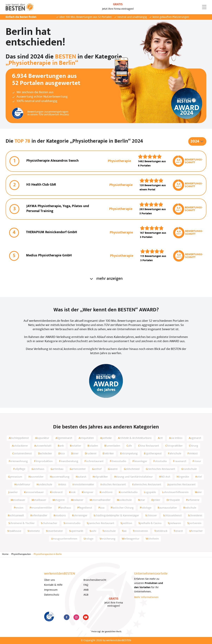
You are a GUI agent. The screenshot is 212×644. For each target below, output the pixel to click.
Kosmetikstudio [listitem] (128, 492)
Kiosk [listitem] (72, 492)
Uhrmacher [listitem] (196, 531)
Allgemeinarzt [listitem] (64, 438)
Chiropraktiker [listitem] (174, 446)
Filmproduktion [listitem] (43, 461)
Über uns (50, 580)
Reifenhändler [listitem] (39, 516)
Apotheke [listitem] (106, 438)
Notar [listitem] (142, 500)
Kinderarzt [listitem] (56, 492)
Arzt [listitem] (160, 438)
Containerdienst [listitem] (22, 454)
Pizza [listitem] (101, 508)
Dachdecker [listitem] (45, 454)
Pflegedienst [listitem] (85, 508)
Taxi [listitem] (124, 531)
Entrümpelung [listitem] (129, 454)
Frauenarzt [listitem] (180, 461)
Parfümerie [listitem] (193, 500)
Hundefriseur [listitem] (22, 485)
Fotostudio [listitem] (160, 461)
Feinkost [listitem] (193, 454)
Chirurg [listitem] (194, 446)
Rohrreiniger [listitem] (80, 516)
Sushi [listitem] (93, 531)
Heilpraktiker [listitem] (100, 477)
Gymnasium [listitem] (15, 477)
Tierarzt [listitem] (178, 531)
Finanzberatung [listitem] (69, 461)
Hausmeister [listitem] (36, 477)
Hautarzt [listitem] (81, 477)
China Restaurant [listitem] (149, 446)
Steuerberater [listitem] (54, 531)
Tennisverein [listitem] (140, 531)
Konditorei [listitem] (106, 492)
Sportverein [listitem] (194, 523)
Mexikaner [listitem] (77, 500)
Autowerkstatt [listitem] (43, 446)
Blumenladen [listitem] (112, 446)
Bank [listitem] (61, 446)
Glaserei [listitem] (113, 469)
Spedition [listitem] (126, 523)
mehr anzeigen (106, 279)
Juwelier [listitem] (13, 492)
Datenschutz (52, 595)
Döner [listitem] (75, 454)
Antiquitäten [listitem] (86, 438)
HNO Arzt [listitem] (165, 477)
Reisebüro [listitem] (60, 516)
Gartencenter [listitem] (78, 469)
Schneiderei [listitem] (195, 516)
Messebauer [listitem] (18, 500)
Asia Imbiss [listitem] (176, 438)
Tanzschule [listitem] (109, 531)
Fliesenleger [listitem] (140, 461)
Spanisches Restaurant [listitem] (101, 523)
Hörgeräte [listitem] (183, 477)
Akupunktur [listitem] (42, 438)
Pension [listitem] (19, 508)
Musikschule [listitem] (124, 500)
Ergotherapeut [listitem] (153, 454)
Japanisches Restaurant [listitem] (182, 485)
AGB (86, 595)
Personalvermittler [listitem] (41, 508)
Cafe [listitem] (129, 446)
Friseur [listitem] (197, 461)
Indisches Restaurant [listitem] (113, 485)
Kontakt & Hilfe (53, 585)
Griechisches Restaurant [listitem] (160, 469)
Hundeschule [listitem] (44, 485)
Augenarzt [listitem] (195, 438)
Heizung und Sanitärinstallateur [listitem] (134, 477)
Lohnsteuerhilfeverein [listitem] (175, 492)
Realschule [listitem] (190, 508)
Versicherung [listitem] (108, 539)
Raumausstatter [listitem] (167, 508)
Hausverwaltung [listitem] (60, 477)
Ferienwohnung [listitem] (18, 461)
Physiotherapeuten (21, 554)
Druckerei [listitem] (91, 454)
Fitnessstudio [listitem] (118, 461)
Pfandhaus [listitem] (65, 508)
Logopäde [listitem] (150, 492)
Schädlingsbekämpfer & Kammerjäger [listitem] (116, 516)
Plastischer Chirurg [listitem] (122, 508)
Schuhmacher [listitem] (49, 523)
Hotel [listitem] (199, 477)
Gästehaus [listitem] (38, 469)
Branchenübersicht (95, 580)
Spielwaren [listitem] (174, 523)
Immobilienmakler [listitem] (83, 485)
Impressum (51, 590)
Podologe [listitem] (146, 508)
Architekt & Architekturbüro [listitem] (135, 438)
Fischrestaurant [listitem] (94, 461)
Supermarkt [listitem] (76, 531)
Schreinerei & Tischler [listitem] (22, 523)
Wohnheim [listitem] (152, 539)
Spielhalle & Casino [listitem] (150, 523)
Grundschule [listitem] (189, 469)
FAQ (86, 585)
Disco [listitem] (62, 454)
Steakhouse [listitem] (14, 531)
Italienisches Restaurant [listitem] (147, 485)
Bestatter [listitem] (76, 446)
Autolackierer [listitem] (20, 446)
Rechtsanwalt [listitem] (16, 516)
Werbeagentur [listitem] (131, 539)
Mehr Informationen (146, 597)
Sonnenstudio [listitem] (72, 523)
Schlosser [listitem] (151, 516)
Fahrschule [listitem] (175, 454)
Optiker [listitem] (156, 500)
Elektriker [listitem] (108, 454)
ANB (86, 590)
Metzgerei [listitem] (59, 500)
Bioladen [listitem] (93, 446)
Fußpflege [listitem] (19, 469)
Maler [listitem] (198, 492)
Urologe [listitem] (89, 539)
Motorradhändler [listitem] (100, 500)
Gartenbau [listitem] (57, 469)
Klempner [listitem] (88, 492)
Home (5, 554)
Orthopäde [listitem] (173, 500)
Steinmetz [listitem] (34, 531)
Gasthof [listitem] (97, 469)
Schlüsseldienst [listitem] (172, 516)
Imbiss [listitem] (62, 485)
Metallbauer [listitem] (39, 500)
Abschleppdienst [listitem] (19, 438)
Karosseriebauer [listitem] (34, 492)
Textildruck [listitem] (161, 531)
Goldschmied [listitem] (132, 469)
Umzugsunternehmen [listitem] (64, 539)
